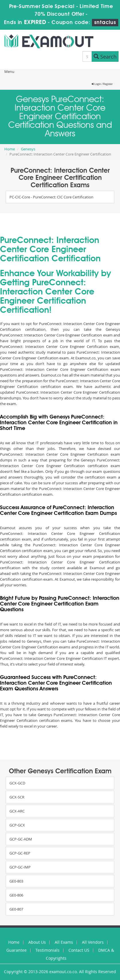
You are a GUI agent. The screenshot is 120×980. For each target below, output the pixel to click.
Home (10, 149)
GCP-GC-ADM (21, 839)
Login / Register (102, 84)
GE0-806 (16, 895)
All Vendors (93, 942)
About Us (37, 942)
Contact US (79, 950)
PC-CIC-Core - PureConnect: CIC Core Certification (51, 197)
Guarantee (16, 950)
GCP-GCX (17, 825)
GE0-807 (16, 909)
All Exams (64, 942)
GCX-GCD (17, 783)
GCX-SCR (17, 797)
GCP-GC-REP (20, 853)
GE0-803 (16, 881)
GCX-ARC (17, 811)
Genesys (28, 149)
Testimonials (48, 950)
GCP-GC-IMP (20, 867)
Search (105, 57)
